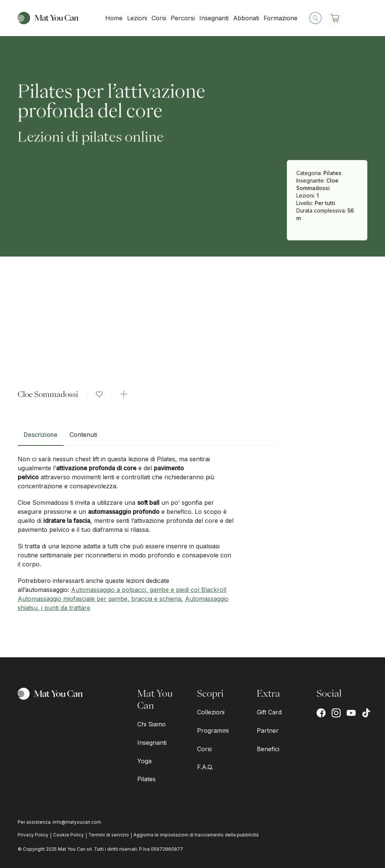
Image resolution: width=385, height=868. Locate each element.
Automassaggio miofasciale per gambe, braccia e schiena (99, 599)
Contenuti (83, 435)
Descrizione (41, 435)
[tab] (41, 438)
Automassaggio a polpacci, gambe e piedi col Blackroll (149, 590)
